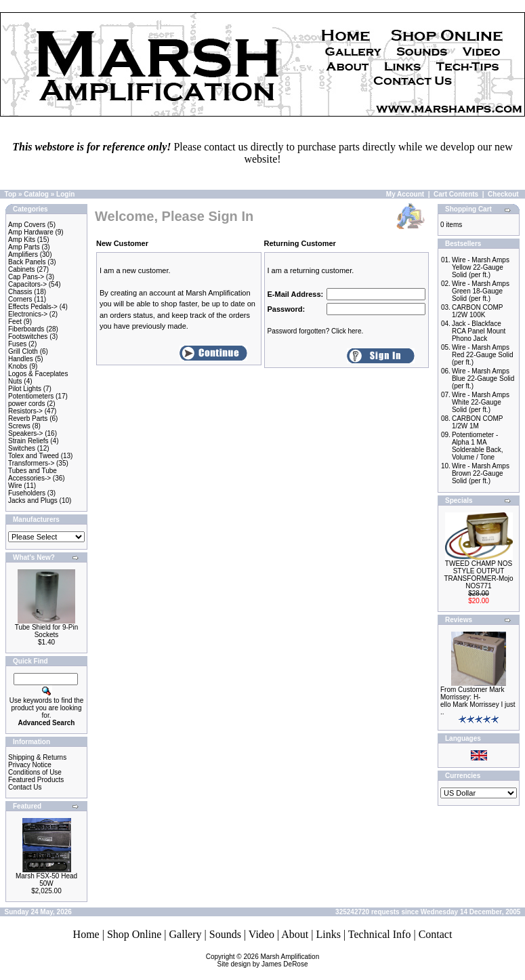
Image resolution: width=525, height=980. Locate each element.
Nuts (15, 381)
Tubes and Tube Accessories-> (33, 474)
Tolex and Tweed (34, 456)
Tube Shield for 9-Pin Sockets (47, 631)
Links (328, 934)
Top (11, 194)
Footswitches (28, 336)
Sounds (225, 934)
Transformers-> (31, 463)
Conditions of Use (35, 772)
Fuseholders (27, 493)
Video (261, 934)
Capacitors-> (27, 284)
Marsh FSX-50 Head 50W (46, 880)
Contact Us (25, 787)
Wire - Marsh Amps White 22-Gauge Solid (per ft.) (481, 402)
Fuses (17, 344)
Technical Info (380, 934)
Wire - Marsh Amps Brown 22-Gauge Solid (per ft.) (481, 473)
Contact (436, 934)
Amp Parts (24, 247)
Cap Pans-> (26, 277)
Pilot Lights (25, 389)
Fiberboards (26, 329)
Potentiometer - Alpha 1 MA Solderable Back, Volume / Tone (478, 446)
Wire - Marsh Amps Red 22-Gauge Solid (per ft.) (483, 355)
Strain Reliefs (28, 441)
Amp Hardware (31, 232)
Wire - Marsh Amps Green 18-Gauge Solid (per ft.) (481, 291)
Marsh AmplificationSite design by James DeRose (269, 960)
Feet (15, 322)
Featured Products (36, 780)
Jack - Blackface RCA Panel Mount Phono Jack (479, 331)
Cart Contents (456, 194)
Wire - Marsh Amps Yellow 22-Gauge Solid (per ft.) (481, 267)
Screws (19, 426)
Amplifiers (23, 254)
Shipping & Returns (37, 757)
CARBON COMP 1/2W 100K (477, 311)
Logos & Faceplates (38, 374)
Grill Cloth (23, 351)
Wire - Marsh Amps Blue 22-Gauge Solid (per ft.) (483, 379)
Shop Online (134, 934)
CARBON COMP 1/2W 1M (477, 422)
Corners (20, 299)
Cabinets (21, 269)
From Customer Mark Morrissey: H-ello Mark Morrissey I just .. (478, 701)
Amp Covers (27, 225)
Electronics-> (28, 314)
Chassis (20, 292)
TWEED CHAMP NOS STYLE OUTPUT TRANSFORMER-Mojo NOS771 (478, 575)
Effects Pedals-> (33, 307)
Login (65, 194)
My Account (405, 194)
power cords (26, 404)
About (295, 934)
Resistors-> (25, 411)
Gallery (186, 934)
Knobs (18, 366)
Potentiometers (31, 396)
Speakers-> (25, 433)
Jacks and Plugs (33, 501)
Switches (22, 448)
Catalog (36, 194)
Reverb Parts (28, 418)
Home (86, 934)
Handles (21, 359)
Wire (15, 486)
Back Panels (27, 262)
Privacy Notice (30, 765)
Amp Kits (22, 240)
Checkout (503, 194)
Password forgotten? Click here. (316, 331)
